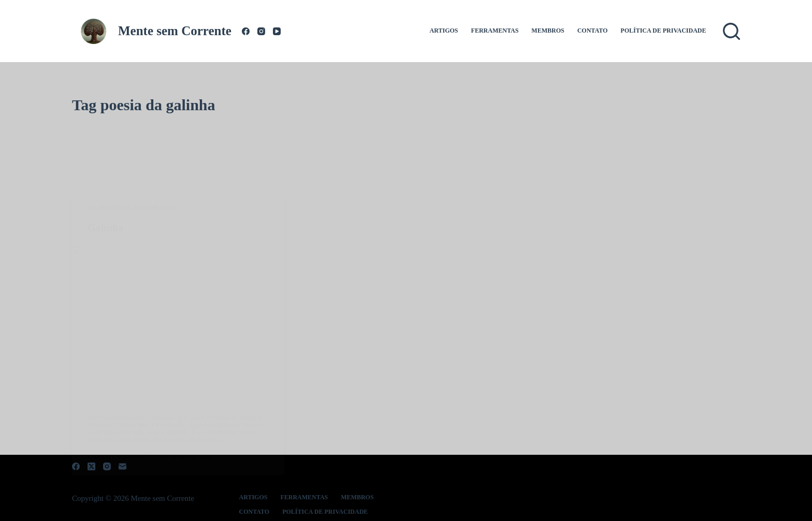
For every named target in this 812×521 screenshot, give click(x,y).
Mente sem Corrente (175, 31)
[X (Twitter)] (91, 466)
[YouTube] (277, 31)
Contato (593, 31)
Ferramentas (495, 31)
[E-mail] (122, 466)
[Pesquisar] (731, 31)
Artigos (444, 31)
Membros (548, 31)
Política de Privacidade (663, 31)
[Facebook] (246, 31)
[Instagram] (261, 31)
